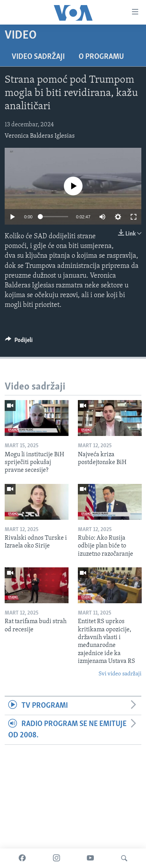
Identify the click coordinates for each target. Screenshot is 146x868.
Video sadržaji (38, 57)
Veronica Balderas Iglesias (40, 136)
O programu (101, 57)
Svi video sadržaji (120, 674)
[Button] (19, 342)
